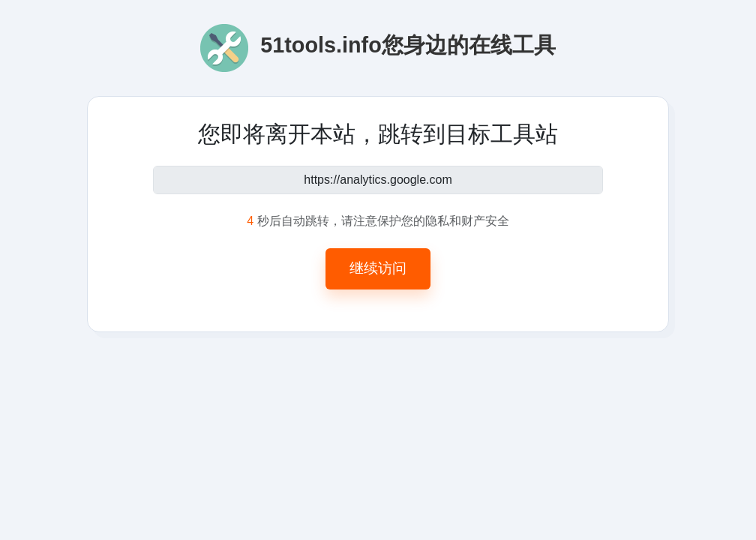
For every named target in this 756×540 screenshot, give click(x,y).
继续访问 (378, 268)
